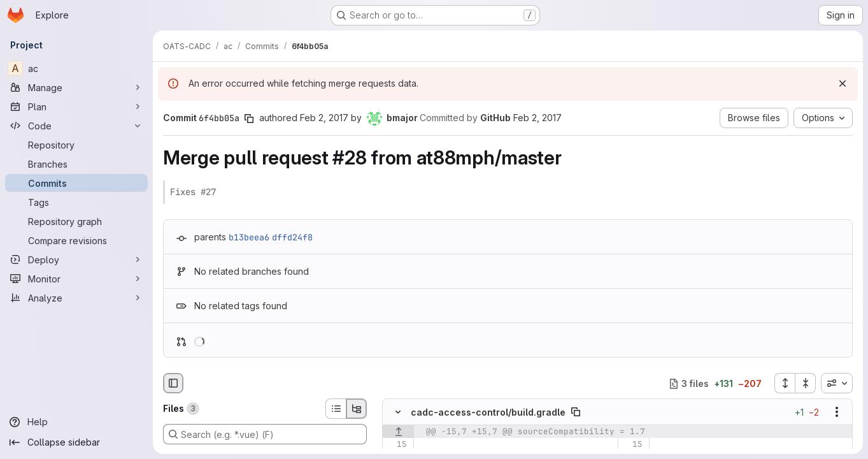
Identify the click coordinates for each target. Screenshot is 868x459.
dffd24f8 (292, 237)
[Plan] (76, 106)
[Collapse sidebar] (76, 442)
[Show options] (837, 412)
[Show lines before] (398, 432)
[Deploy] (76, 259)
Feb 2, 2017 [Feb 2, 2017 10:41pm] (324, 118)
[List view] (336, 409)
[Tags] (76, 202)
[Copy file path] (576, 412)
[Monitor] (76, 279)
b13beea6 (249, 237)
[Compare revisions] (76, 240)
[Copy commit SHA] (249, 119)
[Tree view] (357, 409)
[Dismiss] (843, 84)
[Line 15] (396, 445)
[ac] (76, 68)
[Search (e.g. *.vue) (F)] (265, 434)
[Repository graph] (76, 221)
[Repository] (76, 145)
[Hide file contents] (398, 412)
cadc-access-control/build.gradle (488, 412)
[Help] (76, 422)
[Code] (76, 126)
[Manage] (76, 87)
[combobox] (837, 383)
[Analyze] (76, 298)
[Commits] (76, 183)
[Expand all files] (785, 383)
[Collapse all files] (806, 383)
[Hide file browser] (173, 383)
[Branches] (76, 164)
